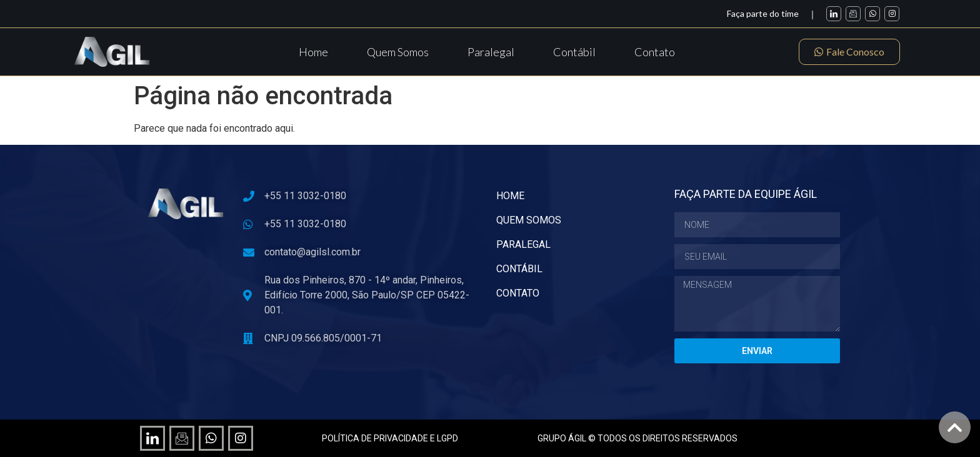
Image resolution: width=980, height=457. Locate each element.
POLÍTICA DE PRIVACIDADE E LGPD (390, 438)
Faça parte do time (763, 13)
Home (313, 52)
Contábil (574, 52)
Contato (655, 52)
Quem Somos (398, 52)
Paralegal (491, 52)
